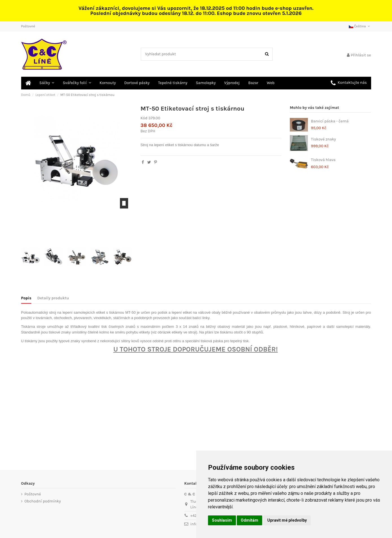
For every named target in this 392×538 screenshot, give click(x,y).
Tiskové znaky (324, 139)
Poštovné (28, 26)
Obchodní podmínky (43, 501)
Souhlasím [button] (222, 520)
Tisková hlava (323, 160)
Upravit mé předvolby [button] (287, 520)
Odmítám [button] (249, 520)
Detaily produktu (53, 298)
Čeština (360, 26)
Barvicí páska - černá (330, 121)
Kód (144, 118)
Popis (26, 298)
